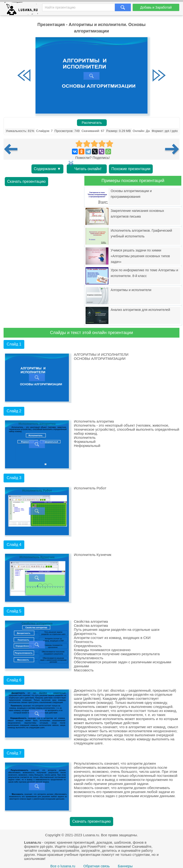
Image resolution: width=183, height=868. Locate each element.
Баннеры (125, 866)
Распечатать (92, 123)
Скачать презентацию (26, 181)
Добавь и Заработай (156, 7)
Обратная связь (97, 866)
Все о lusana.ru (63, 866)
